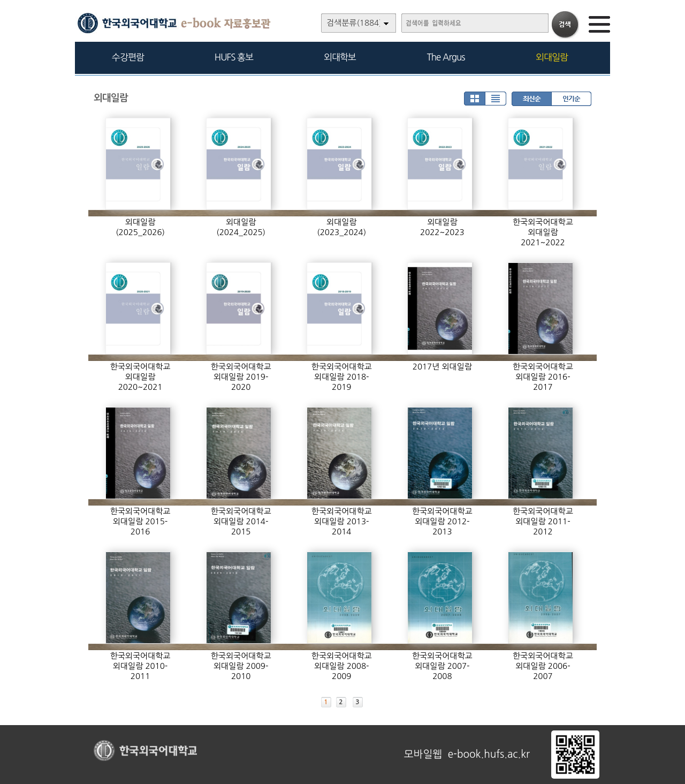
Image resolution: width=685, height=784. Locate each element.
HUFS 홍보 (234, 57)
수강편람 (128, 57)
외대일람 (552, 57)
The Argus (446, 57)
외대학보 (340, 57)
